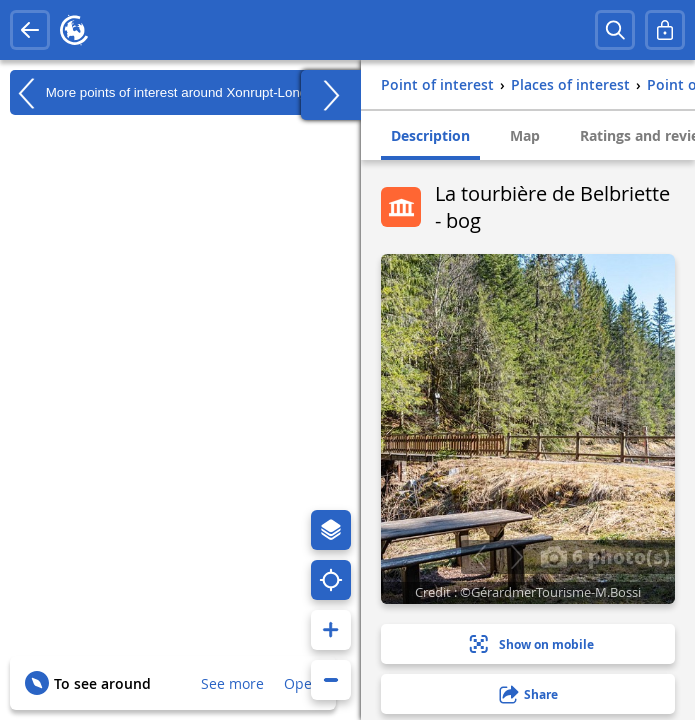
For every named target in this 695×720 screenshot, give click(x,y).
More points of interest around (174, 93)
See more (232, 683)
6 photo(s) (605, 556)
